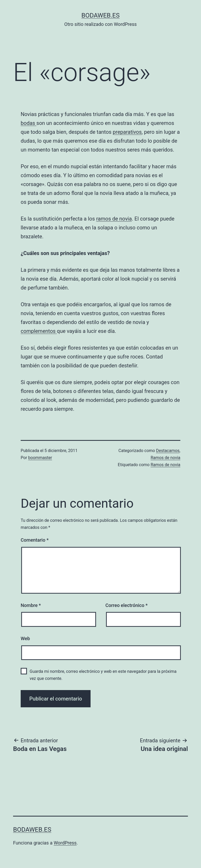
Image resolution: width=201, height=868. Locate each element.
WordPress (65, 843)
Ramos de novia (165, 458)
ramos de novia (114, 219)
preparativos (127, 132)
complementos (39, 331)
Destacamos (168, 451)
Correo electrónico (127, 605)
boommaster (40, 458)
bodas (29, 123)
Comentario (35, 540)
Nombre (31, 605)
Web (25, 638)
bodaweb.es (100, 15)
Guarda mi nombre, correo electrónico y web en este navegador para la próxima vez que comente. (103, 675)
